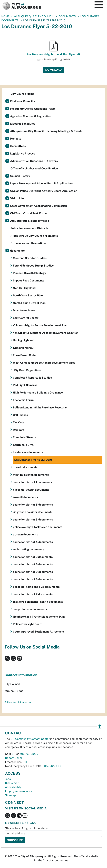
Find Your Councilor (23, 101)
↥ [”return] (100, 727)
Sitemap (10, 795)
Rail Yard (19, 430)
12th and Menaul (24, 348)
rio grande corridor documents (33, 512)
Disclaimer (12, 783)
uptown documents (25, 534)
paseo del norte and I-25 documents (36, 587)
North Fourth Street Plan (29, 303)
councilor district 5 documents (33, 505)
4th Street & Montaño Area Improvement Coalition (46, 333)
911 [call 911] (25, 762)
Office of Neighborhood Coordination (34, 168)
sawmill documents (25, 497)
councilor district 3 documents (33, 520)
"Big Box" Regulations (27, 370)
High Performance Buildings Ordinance (38, 393)
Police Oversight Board (28, 624)
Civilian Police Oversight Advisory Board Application (44, 191)
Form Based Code (24, 355)
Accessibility (13, 787)
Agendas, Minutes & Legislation (31, 116)
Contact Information (21, 675)
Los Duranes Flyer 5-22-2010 (33, 460)
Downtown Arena (24, 310)
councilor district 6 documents (33, 564)
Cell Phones (20, 415)
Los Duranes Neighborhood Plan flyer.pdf (53, 54)
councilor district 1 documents (32, 482)
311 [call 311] (14, 754)
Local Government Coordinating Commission (38, 206)
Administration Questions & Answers (34, 161)
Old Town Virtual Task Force (28, 213)
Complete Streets (24, 437)
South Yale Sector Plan (28, 295)
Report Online (14, 758)
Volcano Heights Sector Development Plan (40, 325)
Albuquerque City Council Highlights (34, 236)
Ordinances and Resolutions (28, 243)
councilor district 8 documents (33, 579)
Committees (18, 146)
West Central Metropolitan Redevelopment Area (44, 363)
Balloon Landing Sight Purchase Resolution (41, 408)
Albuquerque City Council (34, 16)
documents (67, 16)
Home (5, 16)
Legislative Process (23, 154)
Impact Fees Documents (29, 281)
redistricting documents (28, 549)
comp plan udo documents (30, 609)
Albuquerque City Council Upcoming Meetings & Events (46, 131)
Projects (16, 139)
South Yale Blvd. (23, 445)
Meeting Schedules (23, 124)
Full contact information (18, 702)
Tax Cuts (19, 422)
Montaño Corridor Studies (30, 258)
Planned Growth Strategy (29, 273)
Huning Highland (24, 340)
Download (53, 70)
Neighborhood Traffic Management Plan (39, 617)
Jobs (8, 779)
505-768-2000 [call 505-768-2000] (29, 754)
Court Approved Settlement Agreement (39, 632)
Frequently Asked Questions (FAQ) (32, 109)
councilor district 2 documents (33, 557)
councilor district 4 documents (33, 542)
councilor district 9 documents (33, 572)
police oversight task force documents (38, 527)
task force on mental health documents (38, 602)
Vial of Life (17, 198)
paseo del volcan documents (31, 490)
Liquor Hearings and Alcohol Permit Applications (42, 183)
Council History (20, 176)
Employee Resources (18, 791)
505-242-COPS (52, 766)
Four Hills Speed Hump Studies (33, 266)
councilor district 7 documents (33, 594)
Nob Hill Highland (24, 288)
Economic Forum (24, 400)
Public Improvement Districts (29, 228)
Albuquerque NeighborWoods (30, 221)
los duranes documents (28, 452)
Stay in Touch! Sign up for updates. (27, 828)
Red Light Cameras (25, 385)
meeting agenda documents (31, 475)
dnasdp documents (25, 467)
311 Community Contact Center (30, 739)
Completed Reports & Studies (32, 378)
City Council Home (22, 94)
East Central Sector (26, 318)
